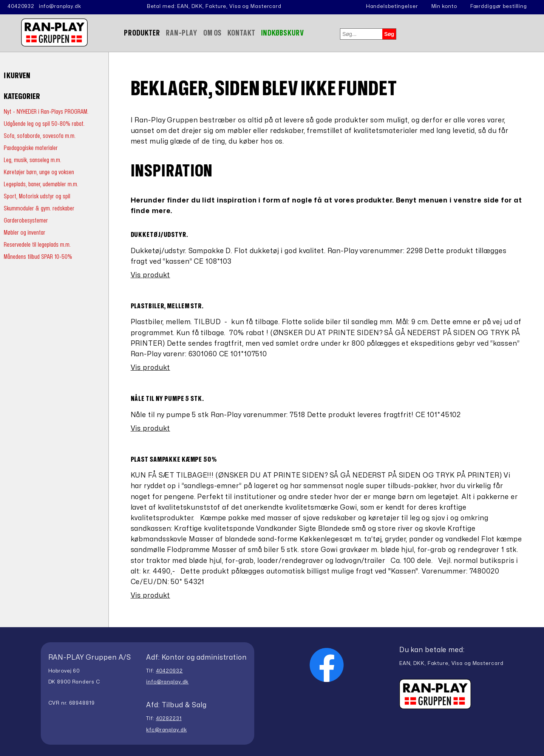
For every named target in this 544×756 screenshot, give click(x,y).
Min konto (444, 6)
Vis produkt (151, 275)
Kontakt (241, 33)
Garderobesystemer (26, 220)
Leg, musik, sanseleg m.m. (32, 160)
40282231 (169, 719)
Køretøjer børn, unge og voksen (39, 172)
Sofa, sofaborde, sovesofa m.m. (40, 136)
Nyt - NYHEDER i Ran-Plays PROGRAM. (46, 112)
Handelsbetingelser (392, 6)
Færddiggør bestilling (499, 6)
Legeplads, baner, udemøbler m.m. (41, 184)
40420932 (21, 6)
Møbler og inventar (25, 233)
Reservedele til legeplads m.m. (37, 245)
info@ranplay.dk (60, 6)
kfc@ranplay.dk (166, 730)
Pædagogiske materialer (31, 148)
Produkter (142, 33)
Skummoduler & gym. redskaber (39, 208)
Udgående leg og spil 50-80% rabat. (44, 124)
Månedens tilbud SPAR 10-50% (38, 257)
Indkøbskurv (283, 33)
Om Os (212, 33)
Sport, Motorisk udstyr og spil (37, 196)
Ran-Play (182, 33)
